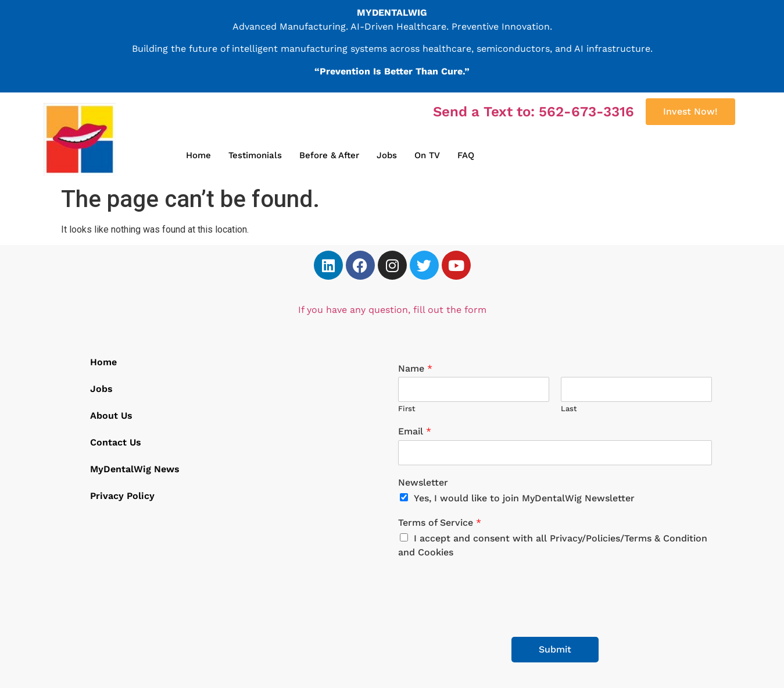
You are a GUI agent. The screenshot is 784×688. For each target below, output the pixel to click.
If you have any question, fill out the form (392, 310)
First (407, 409)
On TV (427, 155)
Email (415, 431)
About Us (111, 416)
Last (569, 409)
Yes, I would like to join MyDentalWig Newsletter (524, 498)
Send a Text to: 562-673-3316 (534, 112)
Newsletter (423, 482)
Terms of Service (440, 523)
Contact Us (116, 442)
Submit (555, 649)
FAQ (466, 155)
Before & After (329, 155)
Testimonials (255, 155)
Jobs (387, 155)
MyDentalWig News (135, 469)
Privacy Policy (122, 496)
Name (415, 368)
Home (198, 155)
